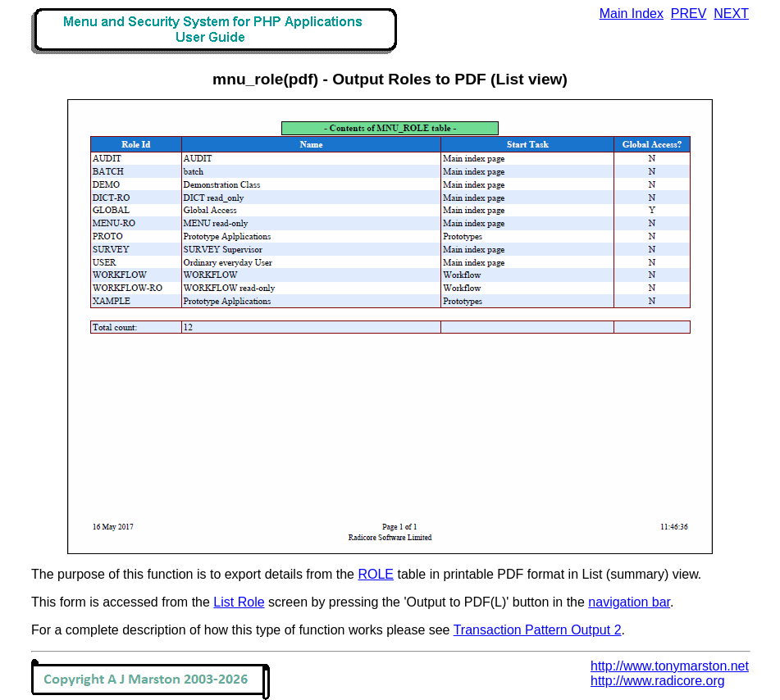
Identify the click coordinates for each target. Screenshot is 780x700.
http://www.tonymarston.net (670, 666)
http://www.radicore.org (658, 681)
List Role (239, 602)
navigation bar (629, 602)
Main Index (632, 14)
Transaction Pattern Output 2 (538, 630)
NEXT (731, 14)
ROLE (376, 574)
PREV (689, 14)
